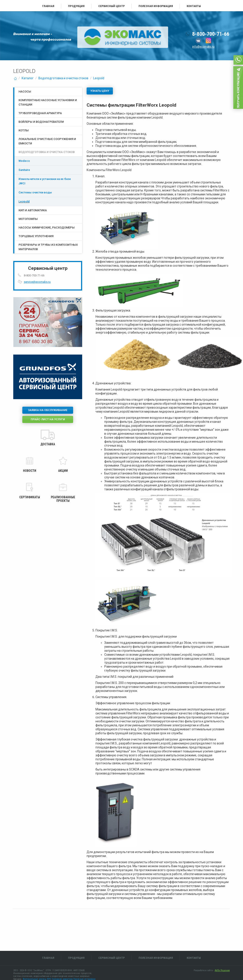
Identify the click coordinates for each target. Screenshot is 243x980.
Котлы (24, 130)
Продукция (76, 6)
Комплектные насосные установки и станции (48, 102)
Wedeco (24, 161)
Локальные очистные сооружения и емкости (47, 141)
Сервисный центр (112, 6)
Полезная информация (156, 6)
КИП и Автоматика (33, 210)
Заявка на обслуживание (48, 410)
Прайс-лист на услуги (48, 419)
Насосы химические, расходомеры (47, 228)
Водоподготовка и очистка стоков (63, 78)
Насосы (25, 92)
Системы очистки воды (35, 192)
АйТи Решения (222, 970)
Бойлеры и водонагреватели (41, 122)
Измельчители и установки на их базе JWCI (45, 181)
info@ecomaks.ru (203, 47)
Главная (48, 6)
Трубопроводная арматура (40, 113)
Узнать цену (100, 91)
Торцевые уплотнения (36, 236)
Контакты (194, 6)
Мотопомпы (28, 219)
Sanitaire (24, 170)
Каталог (28, 78)
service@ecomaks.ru (37, 282)
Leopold (99, 78)
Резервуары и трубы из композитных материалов (48, 247)
